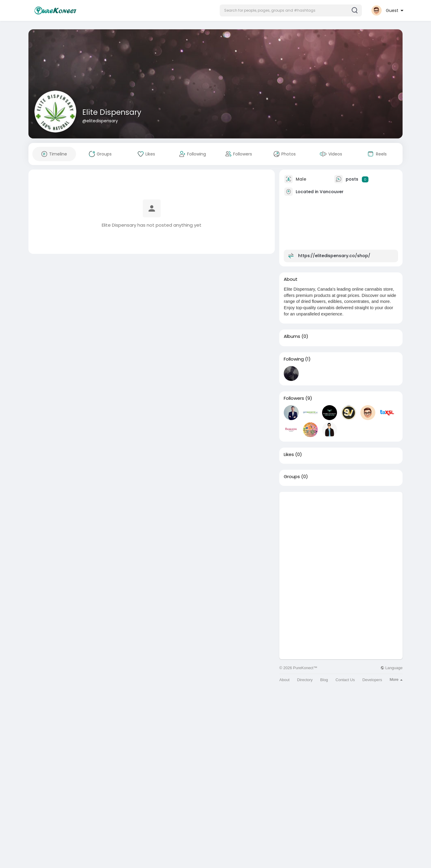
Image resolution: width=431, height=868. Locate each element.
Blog (324, 680)
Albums (292, 336)
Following (294, 359)
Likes (289, 454)
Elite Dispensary (112, 112)
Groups (292, 477)
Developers (372, 680)
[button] (291, 10)
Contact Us (345, 680)
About (284, 680)
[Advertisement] (341, 534)
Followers (294, 398)
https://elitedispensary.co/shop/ (334, 256)
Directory (305, 680)
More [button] (396, 679)
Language (391, 668)
